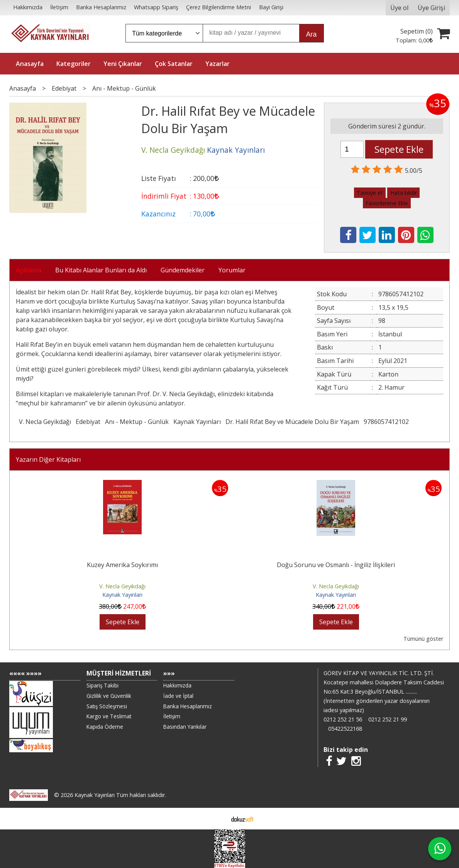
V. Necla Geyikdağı (45, 422)
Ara (311, 34)
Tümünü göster (423, 639)
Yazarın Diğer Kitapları (48, 459)
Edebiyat (88, 422)
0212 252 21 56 (343, 719)
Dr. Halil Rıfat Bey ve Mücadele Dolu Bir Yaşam (292, 422)
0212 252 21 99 (388, 719)
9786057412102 (386, 422)
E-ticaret (217, 819)
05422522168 (345, 729)
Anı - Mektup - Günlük (137, 422)
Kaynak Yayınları (197, 422)
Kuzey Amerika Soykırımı (122, 565)
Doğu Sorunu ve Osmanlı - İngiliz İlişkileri (336, 565)
